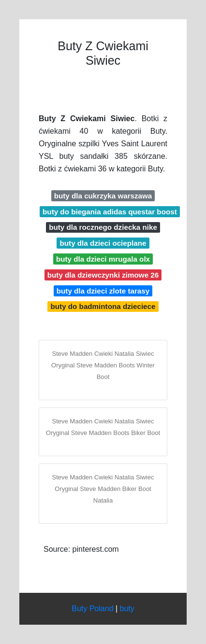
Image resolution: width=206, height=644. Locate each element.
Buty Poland (92, 609)
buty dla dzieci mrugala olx (103, 259)
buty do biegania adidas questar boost (110, 212)
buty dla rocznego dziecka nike (103, 227)
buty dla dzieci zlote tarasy (103, 291)
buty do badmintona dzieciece (103, 306)
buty (127, 609)
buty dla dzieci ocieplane (103, 243)
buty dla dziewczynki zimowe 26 (103, 275)
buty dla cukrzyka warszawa (103, 196)
